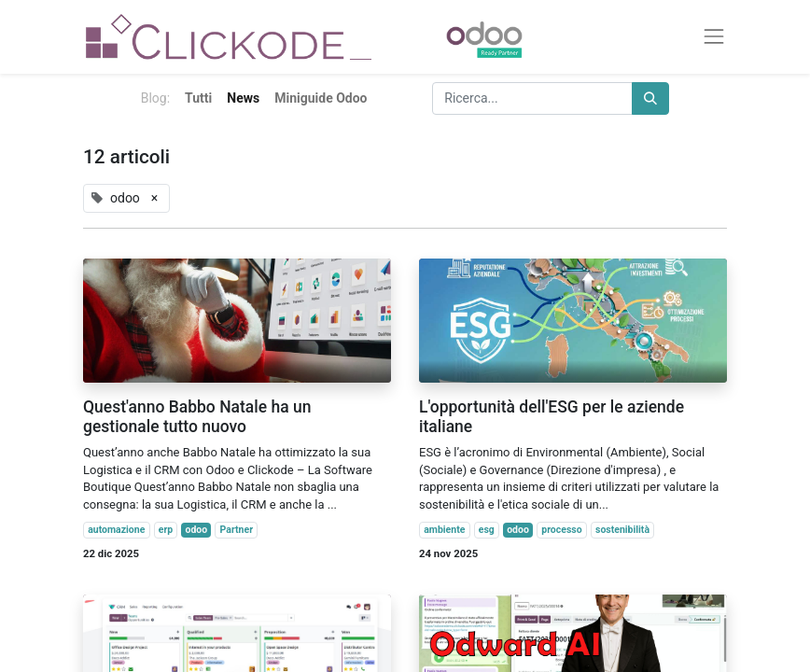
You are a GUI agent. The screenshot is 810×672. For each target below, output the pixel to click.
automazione (116, 530)
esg (487, 530)
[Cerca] (650, 98)
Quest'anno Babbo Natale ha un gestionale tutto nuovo (197, 417)
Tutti (198, 98)
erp (166, 530)
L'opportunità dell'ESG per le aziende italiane (552, 417)
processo (561, 530)
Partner (237, 530)
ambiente (444, 530)
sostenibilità (622, 530)
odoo (197, 530)
